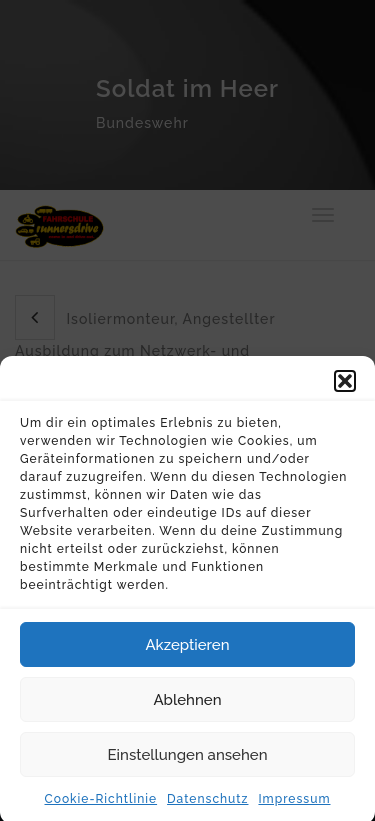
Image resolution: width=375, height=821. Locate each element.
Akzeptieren (187, 652)
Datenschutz (207, 806)
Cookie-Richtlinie (101, 806)
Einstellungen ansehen (188, 762)
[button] (345, 388)
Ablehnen (187, 707)
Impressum (294, 806)
